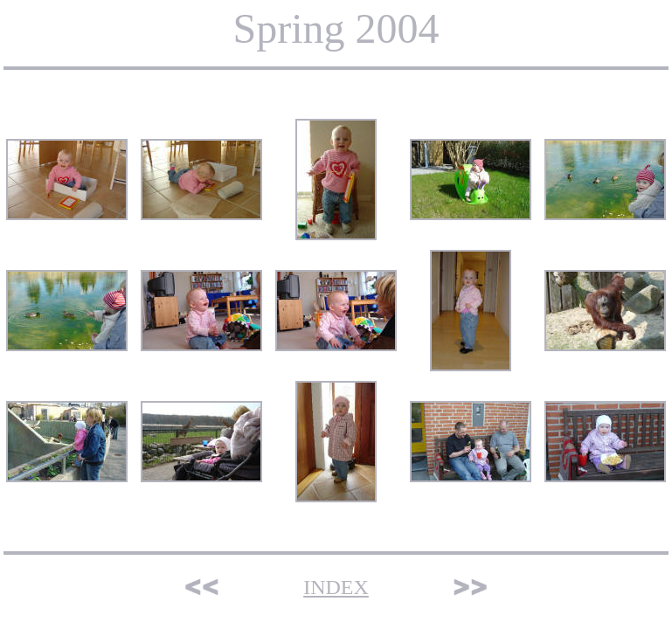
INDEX (336, 587)
